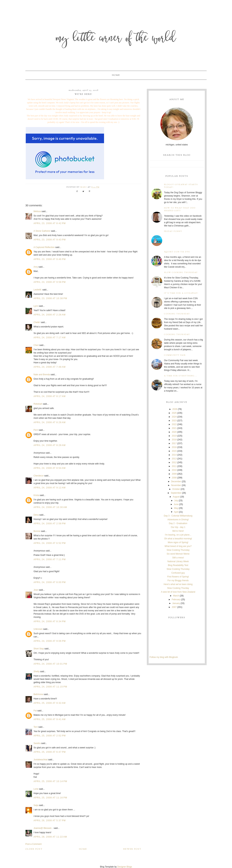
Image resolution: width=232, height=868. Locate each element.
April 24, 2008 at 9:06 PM (50, 641)
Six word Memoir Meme (178, 554)
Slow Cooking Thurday (178, 588)
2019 (174, 436)
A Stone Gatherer (42, 231)
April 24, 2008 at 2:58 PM (50, 524)
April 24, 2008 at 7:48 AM (50, 367)
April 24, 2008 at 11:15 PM (50, 687)
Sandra (37, 743)
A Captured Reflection (44, 247)
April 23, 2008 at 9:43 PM (50, 240)
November (176, 485)
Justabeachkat (41, 760)
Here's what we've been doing (178, 584)
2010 (174, 470)
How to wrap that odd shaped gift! (180, 209)
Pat (35, 711)
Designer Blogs (125, 867)
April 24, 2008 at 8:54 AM (50, 468)
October (176, 489)
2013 (174, 459)
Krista (36, 495)
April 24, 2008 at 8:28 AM (50, 422)
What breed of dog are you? (178, 546)
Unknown (38, 629)
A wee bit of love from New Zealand (178, 592)
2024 (174, 417)
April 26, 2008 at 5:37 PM (50, 821)
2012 (174, 462)
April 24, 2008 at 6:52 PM (50, 543)
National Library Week (178, 561)
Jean (36, 590)
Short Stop (39, 649)
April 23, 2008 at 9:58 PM (50, 282)
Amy (36, 267)
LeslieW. (38, 290)
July (176, 501)
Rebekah (38, 404)
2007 (174, 607)
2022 (174, 424)
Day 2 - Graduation (178, 523)
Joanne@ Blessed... (43, 828)
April (176, 512)
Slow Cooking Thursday (181, 273)
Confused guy (178, 573)
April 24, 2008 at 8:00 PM (50, 582)
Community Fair (175, 355)
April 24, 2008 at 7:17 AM (50, 338)
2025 (174, 413)
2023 (174, 421)
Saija (36, 805)
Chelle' (37, 322)
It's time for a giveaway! (181, 293)
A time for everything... (181, 376)
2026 (175, 409)
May (176, 508)
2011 (174, 466)
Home (116, 75)
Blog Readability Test (178, 565)
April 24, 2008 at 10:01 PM (50, 664)
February (176, 600)
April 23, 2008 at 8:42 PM (50, 223)
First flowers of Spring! (178, 577)
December (176, 481)
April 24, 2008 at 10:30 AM (50, 507)
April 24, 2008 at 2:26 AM (50, 315)
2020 (174, 432)
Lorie (36, 789)
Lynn (36, 306)
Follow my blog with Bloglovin (164, 657)
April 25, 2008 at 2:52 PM (50, 736)
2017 (174, 443)
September (176, 493)
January (176, 603)
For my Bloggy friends (178, 580)
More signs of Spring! (178, 542)
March (176, 596)
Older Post (34, 849)
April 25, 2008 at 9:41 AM (50, 719)
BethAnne (38, 694)
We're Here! (178, 531)
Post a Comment (33, 844)
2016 (174, 447)
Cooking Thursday (177, 314)
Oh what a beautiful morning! (178, 539)
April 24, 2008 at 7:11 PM (50, 559)
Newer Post (132, 849)
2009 (174, 474)
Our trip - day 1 (178, 527)
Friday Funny (173, 231)
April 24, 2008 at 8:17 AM (50, 396)
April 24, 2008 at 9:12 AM (50, 488)
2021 (174, 428)
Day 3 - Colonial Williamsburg (178, 516)
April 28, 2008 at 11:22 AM (50, 837)
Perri (36, 430)
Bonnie (37, 531)
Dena (36, 515)
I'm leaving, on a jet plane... (178, 535)
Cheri (36, 345)
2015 (174, 451)
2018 (174, 440)
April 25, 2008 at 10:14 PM (50, 781)
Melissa (37, 211)
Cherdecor (39, 476)
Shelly (37, 671)
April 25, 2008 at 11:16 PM (50, 798)
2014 (174, 455)
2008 (174, 478)
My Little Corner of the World (116, 39)
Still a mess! (178, 558)
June (176, 504)
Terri (36, 727)
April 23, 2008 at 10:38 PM (50, 298)
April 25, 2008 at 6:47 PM (50, 752)
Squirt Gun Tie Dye (177, 252)
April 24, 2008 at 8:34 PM (50, 621)
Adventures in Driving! (178, 520)
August (176, 497)
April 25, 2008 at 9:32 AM (50, 703)
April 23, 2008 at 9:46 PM (50, 259)
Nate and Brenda (42, 375)
